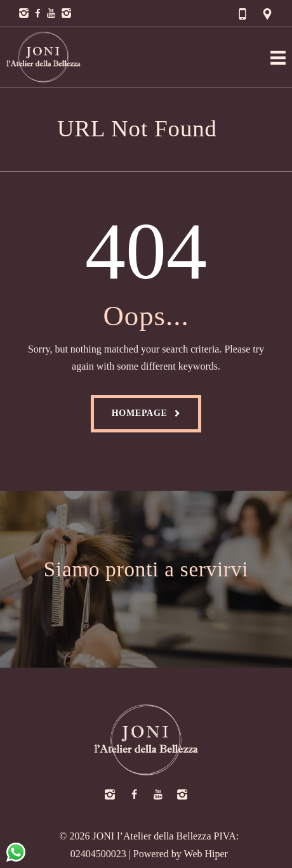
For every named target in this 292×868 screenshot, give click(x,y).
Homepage (140, 413)
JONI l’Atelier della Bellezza (152, 836)
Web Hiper (206, 854)
